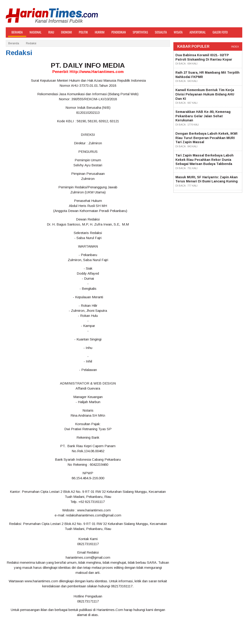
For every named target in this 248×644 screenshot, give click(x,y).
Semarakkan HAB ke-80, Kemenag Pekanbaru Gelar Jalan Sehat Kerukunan (203, 116)
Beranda (14, 43)
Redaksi (31, 43)
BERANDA (17, 32)
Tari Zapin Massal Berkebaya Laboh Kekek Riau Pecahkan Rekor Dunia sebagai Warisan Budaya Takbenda (204, 160)
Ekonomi (67, 32)
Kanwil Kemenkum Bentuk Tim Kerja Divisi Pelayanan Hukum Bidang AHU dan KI (205, 94)
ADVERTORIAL (198, 32)
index (235, 47)
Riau (51, 32)
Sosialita (161, 32)
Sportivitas (140, 32)
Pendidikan (119, 32)
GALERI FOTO (220, 32)
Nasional (36, 32)
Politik (83, 32)
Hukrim (100, 32)
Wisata (178, 32)
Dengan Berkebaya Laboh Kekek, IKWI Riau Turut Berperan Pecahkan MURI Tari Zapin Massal (206, 138)
